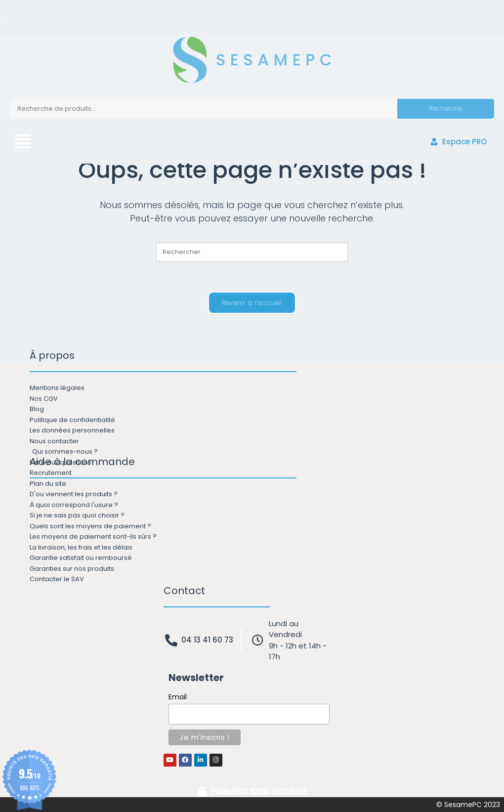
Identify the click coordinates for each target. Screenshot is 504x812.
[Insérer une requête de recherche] (252, 252)
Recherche (445, 108)
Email (178, 697)
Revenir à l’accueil (252, 303)
